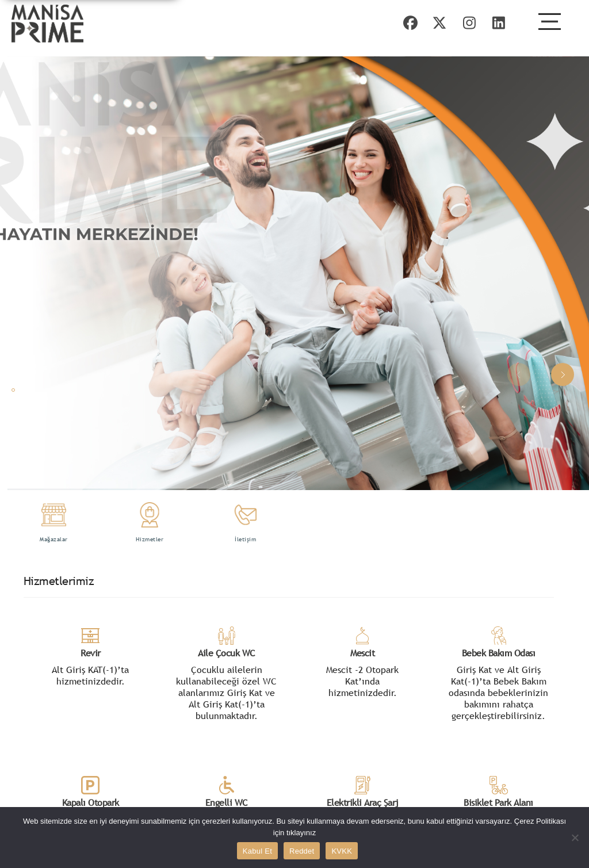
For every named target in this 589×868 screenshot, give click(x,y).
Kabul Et (257, 851)
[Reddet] (575, 838)
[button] (563, 374)
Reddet (302, 851)
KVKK (342, 851)
